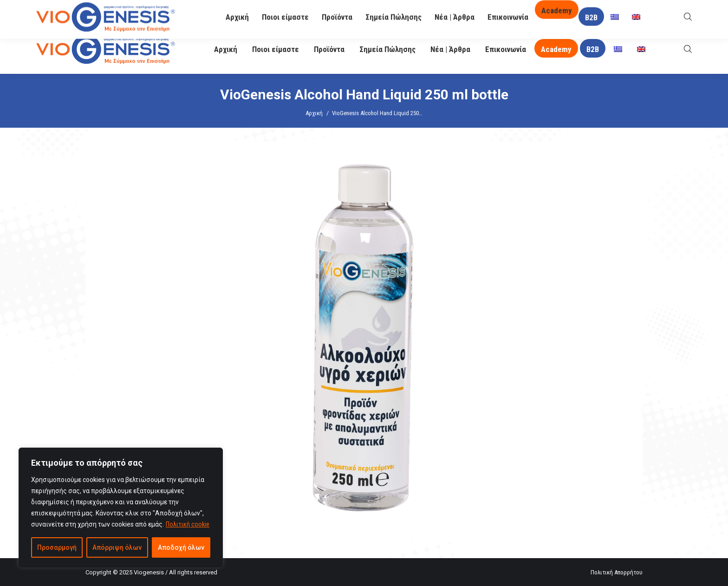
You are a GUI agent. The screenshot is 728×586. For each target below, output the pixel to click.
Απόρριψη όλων (117, 547)
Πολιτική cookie (188, 524)
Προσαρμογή (57, 547)
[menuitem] (618, 49)
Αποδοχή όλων (181, 547)
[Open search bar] (688, 49)
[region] (121, 508)
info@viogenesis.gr (277, 13)
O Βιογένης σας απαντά (508, 12)
